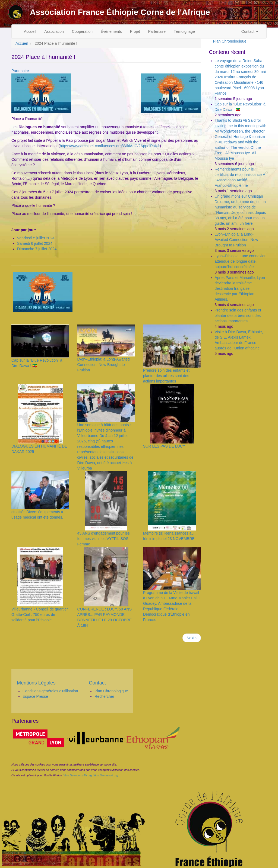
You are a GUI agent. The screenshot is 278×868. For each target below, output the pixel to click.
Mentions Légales (36, 683)
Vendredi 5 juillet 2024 (36, 238)
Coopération (82, 31)
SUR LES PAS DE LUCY (164, 446)
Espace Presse (35, 696)
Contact (250, 31)
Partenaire (157, 31)
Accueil (30, 31)
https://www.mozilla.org (77, 775)
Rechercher (104, 696)
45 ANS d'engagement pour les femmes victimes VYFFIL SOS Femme (104, 539)
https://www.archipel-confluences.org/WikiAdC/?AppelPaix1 (110, 146)
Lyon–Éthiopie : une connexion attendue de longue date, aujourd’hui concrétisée (241, 261)
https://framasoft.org (105, 775)
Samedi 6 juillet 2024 (35, 243)
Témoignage (184, 31)
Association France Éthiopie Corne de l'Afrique (120, 12)
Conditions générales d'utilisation (50, 691)
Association (54, 31)
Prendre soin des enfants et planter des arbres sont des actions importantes (166, 376)
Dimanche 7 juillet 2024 (37, 249)
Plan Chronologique (230, 41)
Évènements (111, 31)
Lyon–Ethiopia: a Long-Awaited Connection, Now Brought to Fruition (104, 365)
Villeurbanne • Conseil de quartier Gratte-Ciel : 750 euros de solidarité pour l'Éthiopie (40, 615)
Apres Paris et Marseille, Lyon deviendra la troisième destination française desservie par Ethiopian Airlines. (240, 288)
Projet (135, 31)
